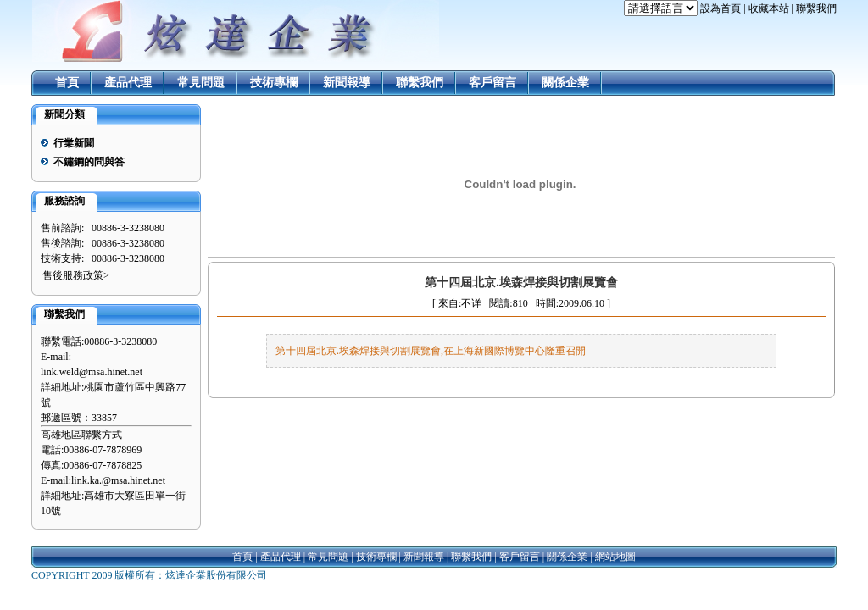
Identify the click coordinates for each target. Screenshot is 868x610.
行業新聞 (74, 143)
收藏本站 (769, 8)
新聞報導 (347, 83)
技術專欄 (274, 83)
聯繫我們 (816, 8)
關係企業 (565, 83)
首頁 (67, 83)
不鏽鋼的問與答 (89, 162)
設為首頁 (721, 8)
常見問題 (201, 83)
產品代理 (128, 83)
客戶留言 (492, 83)
